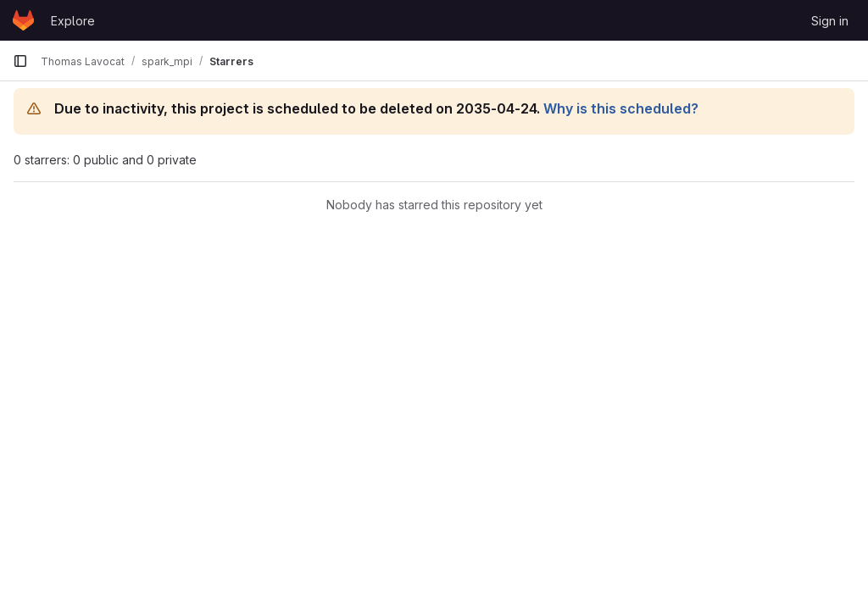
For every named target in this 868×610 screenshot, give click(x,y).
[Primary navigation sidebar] (20, 61)
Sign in (830, 21)
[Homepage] (23, 20)
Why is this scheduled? (621, 108)
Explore (73, 21)
